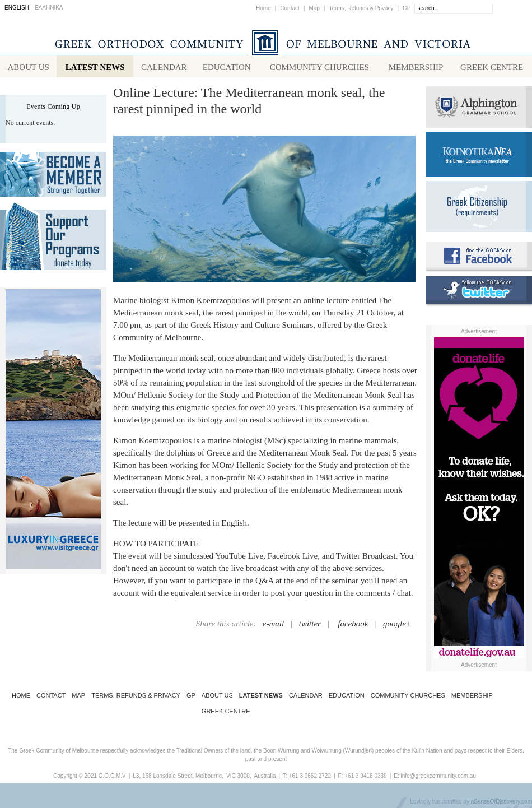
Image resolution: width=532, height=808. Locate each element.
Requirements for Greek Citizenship (479, 209)
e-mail (273, 626)
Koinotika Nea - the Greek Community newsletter (479, 157)
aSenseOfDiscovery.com (501, 804)
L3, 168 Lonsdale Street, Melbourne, (178, 778)
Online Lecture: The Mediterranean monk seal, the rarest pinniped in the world (249, 103)
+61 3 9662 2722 (310, 778)
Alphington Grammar (479, 109)
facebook (353, 626)
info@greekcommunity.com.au (438, 778)
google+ (397, 626)
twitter (310, 626)
